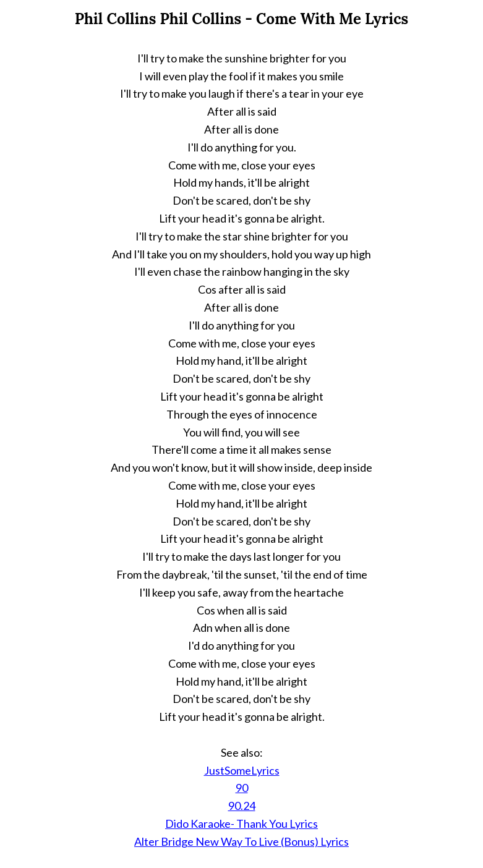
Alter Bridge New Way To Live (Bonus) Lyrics (241, 841)
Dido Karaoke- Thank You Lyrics (241, 823)
